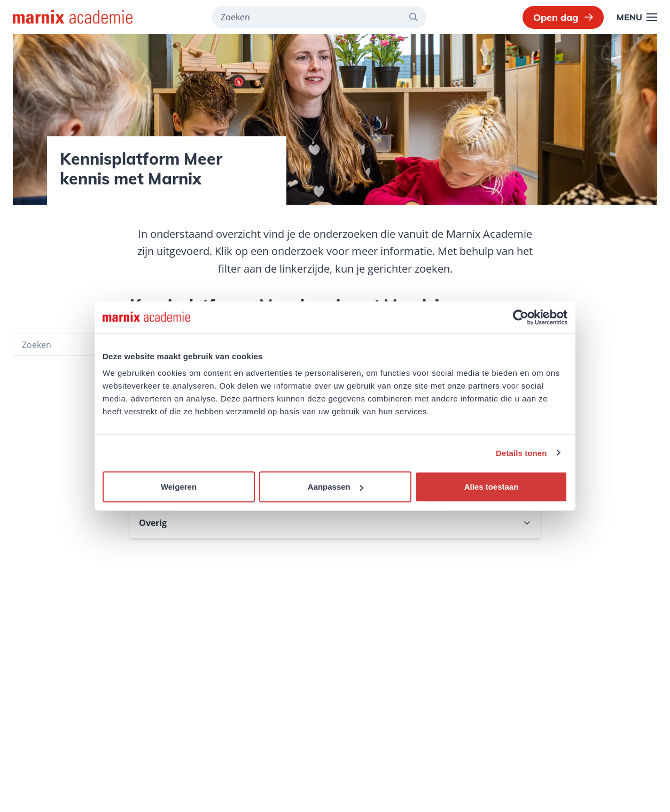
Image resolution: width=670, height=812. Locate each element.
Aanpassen (336, 487)
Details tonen (521, 453)
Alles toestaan (492, 487)
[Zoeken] (418, 17)
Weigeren (179, 487)
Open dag (563, 17)
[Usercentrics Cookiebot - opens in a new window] (521, 317)
